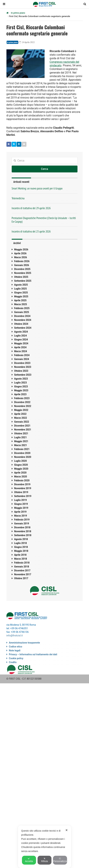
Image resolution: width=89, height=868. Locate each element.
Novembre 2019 (23, 488)
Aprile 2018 (20, 555)
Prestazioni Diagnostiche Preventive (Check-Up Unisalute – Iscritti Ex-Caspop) (44, 220)
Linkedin (18, 144)
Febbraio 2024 (22, 355)
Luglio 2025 (21, 289)
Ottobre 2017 (21, 578)
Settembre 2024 (23, 328)
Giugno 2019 (21, 504)
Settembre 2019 (23, 496)
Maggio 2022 (21, 410)
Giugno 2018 (21, 547)
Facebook (8, 144)
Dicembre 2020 (22, 453)
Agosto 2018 (21, 539)
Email (23, 144)
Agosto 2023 (21, 379)
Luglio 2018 (21, 543)
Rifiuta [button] (45, 860)
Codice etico (16, 647)
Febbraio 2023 (22, 398)
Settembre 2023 (23, 375)
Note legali (15, 650)
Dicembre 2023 (22, 363)
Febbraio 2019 (22, 520)
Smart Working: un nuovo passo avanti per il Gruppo (37, 188)
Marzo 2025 (21, 304)
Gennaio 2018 (22, 567)
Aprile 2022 (20, 414)
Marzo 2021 (21, 445)
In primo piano (18, 13)
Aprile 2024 (20, 347)
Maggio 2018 (21, 551)
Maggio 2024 (21, 343)
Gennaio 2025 (22, 312)
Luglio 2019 (21, 500)
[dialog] (44, 847)
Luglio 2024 (21, 336)
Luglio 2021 (21, 437)
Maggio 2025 (21, 296)
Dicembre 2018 (22, 527)
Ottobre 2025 (21, 277)
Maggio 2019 (21, 508)
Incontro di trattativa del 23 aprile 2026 (31, 231)
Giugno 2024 (21, 340)
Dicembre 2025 (22, 269)
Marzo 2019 (21, 516)
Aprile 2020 (20, 473)
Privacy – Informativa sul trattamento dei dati (33, 654)
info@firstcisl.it (15, 636)
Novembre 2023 (23, 367)
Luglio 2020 (21, 461)
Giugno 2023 (21, 387)
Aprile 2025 (20, 300)
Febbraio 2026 (22, 261)
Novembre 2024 (23, 320)
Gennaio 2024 (22, 359)
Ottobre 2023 (21, 371)
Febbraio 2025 (22, 308)
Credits (13, 662)
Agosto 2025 (21, 285)
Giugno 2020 (21, 465)
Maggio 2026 (21, 250)
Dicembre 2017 (22, 570)
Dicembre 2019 (22, 484)
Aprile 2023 (20, 394)
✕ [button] (67, 830)
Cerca (45, 169)
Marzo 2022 (21, 418)
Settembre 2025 (23, 281)
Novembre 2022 (23, 406)
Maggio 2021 (21, 441)
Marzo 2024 (21, 351)
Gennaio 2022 (22, 422)
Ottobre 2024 (21, 324)
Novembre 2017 (23, 574)
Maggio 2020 (21, 469)
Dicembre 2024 (22, 316)
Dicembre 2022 (22, 402)
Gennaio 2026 (22, 265)
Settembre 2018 (23, 535)
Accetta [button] (29, 860)
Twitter (13, 144)
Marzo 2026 (21, 257)
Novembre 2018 (23, 531)
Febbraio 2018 (22, 563)
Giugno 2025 (21, 293)
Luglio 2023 (21, 383)
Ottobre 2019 (21, 492)
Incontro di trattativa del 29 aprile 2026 (31, 208)
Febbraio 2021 (22, 449)
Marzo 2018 (21, 559)
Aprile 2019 (20, 512)
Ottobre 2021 (21, 433)
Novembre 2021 (23, 430)
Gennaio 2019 (22, 524)
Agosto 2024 (21, 332)
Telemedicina (18, 198)
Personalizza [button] (60, 860)
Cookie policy (16, 658)
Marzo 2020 (21, 477)
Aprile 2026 (20, 253)
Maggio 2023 (21, 390)
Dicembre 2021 (22, 426)
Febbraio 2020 (22, 480)
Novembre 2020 (23, 457)
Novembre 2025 (23, 273)
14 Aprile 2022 (27, 42)
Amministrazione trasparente (24, 643)
